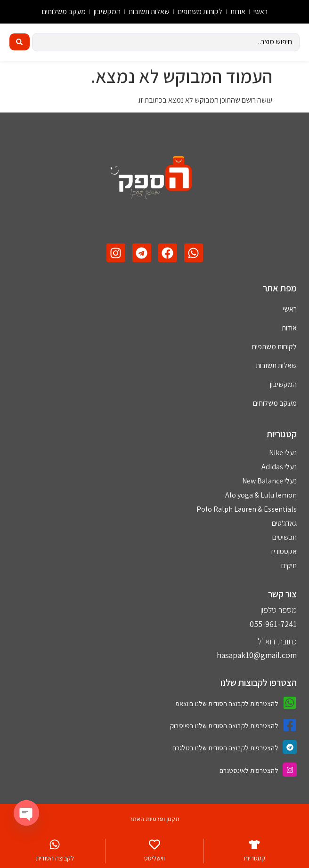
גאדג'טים (284, 523)
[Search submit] (20, 42)
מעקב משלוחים (64, 12)
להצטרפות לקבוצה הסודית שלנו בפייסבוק (224, 726)
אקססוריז (284, 551)
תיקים (289, 566)
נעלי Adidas (279, 467)
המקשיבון (107, 12)
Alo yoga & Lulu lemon (261, 495)
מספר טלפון (279, 610)
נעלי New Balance (269, 481)
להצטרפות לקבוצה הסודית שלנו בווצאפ (227, 703)
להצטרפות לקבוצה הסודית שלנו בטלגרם (225, 748)
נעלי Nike (283, 453)
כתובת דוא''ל (277, 641)
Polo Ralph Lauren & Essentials (247, 509)
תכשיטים (285, 537)
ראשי (260, 12)
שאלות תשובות (149, 12)
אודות (238, 12)
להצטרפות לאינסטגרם (249, 770)
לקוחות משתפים (200, 12)
